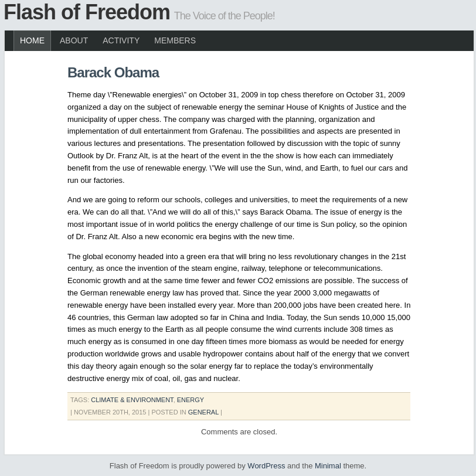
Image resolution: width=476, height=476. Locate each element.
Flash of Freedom (87, 12)
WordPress (266, 466)
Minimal (328, 466)
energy (191, 400)
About (74, 40)
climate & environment (132, 400)
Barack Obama (113, 72)
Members (175, 40)
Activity (121, 40)
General (203, 412)
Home (32, 40)
